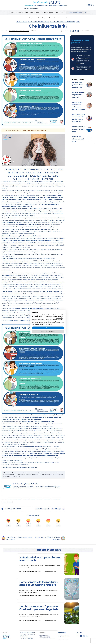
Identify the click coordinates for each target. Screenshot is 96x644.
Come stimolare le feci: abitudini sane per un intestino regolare (39, 583)
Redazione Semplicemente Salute (19, 31)
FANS (35, 5)
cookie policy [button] (59, 318)
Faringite (26, 499)
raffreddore (56, 499)
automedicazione (42, 5)
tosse (4, 502)
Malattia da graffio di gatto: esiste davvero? (79, 95)
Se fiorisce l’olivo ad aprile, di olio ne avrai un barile (40, 559)
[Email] (76, 31)
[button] (78, 31)
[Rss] (93, 5)
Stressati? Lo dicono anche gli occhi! (78, 139)
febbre (33, 499)
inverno (40, 499)
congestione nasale (14, 499)
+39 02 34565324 (28, 638)
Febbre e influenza (57, 22)
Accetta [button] (48, 328)
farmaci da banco (53, 5)
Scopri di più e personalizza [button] (48, 331)
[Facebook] (87, 5)
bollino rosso (62, 5)
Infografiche (70, 22)
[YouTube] (89, 5)
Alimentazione (22, 22)
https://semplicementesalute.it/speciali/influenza (19, 467)
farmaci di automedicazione (31, 8)
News (78, 22)
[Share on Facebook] (71, 31)
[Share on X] (73, 31)
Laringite (47, 499)
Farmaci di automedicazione (39, 22)
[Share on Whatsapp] (49, 509)
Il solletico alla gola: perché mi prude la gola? (78, 85)
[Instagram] (91, 5)
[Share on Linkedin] (52, 509)
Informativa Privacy (64, 640)
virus (10, 502)
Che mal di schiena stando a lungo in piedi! (79, 129)
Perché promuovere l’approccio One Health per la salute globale (39, 608)
